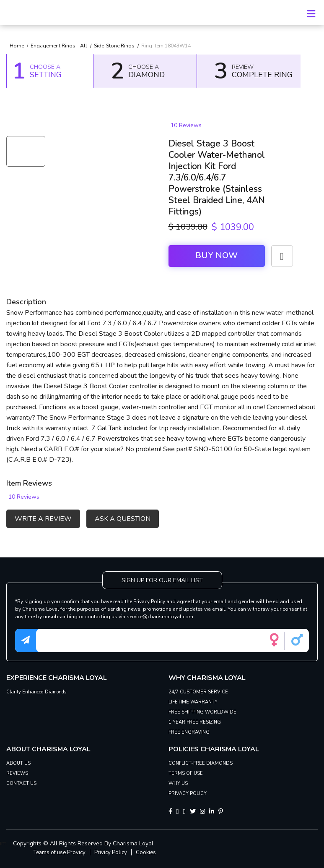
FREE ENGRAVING (189, 732)
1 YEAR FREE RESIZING (195, 722)
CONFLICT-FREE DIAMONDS (201, 763)
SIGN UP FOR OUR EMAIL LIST (162, 580)
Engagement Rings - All (59, 46)
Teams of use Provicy (60, 852)
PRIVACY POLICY (188, 793)
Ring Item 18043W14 (166, 46)
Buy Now (216, 255)
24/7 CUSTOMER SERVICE (198, 692)
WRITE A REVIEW (43, 519)
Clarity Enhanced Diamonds (36, 692)
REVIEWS (17, 773)
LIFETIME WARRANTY (193, 702)
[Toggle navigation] (311, 13)
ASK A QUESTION (123, 519)
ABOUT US (18, 763)
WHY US (178, 783)
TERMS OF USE (186, 773)
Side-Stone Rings (114, 46)
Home (17, 46)
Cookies (146, 852)
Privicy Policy (111, 852)
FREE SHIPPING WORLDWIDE (202, 712)
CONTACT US (21, 783)
